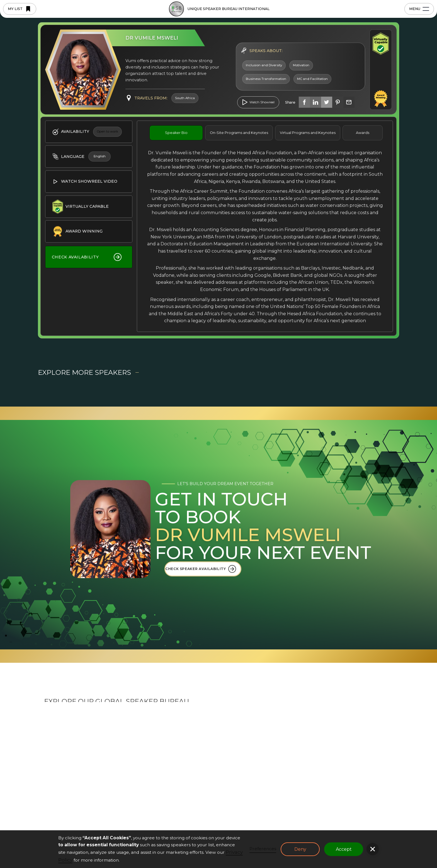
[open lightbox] (258, 102)
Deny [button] (300, 849)
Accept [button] (344, 849)
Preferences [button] (263, 849)
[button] (373, 849)
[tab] (176, 133)
